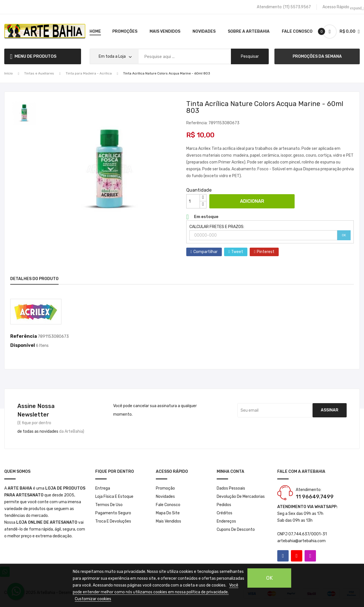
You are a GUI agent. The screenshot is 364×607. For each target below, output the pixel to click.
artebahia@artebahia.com (301, 541)
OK (344, 235)
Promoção (165, 488)
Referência (24, 336)
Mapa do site (168, 513)
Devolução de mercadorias (241, 497)
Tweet (237, 252)
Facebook (283, 556)
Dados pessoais (231, 488)
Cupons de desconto (236, 530)
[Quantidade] (193, 201)
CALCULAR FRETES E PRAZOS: (217, 227)
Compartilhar (205, 252)
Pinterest (266, 252)
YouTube (297, 556)
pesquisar (250, 56)
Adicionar (252, 201)
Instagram (310, 556)
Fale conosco (168, 505)
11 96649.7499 (315, 497)
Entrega (103, 488)
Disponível (23, 345)
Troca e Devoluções (113, 521)
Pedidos (224, 505)
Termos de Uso (109, 505)
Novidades (165, 497)
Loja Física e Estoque (114, 497)
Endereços (226, 521)
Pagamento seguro (113, 513)
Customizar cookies (93, 599)
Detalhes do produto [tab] (34, 279)
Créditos (225, 513)
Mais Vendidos (168, 521)
